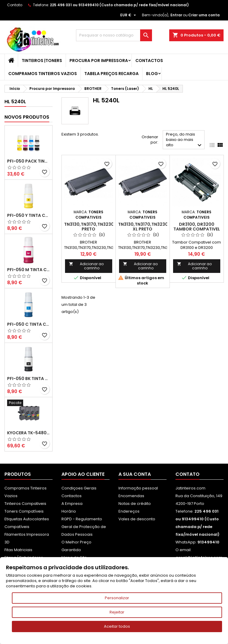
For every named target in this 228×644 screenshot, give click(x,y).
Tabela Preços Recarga (111, 74)
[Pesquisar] (114, 35)
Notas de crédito (135, 504)
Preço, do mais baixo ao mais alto (185, 140)
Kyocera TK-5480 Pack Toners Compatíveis (28, 433)
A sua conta (135, 474)
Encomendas (131, 496)
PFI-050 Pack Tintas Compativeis (28, 161)
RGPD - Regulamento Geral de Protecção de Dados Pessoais (84, 527)
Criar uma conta (204, 15)
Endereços (129, 511)
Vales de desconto (137, 519)
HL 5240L (15, 102)
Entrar (176, 15)
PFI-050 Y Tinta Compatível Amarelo (28, 215)
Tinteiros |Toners (42, 61)
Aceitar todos (117, 626)
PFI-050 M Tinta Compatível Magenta (28, 270)
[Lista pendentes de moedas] (129, 15)
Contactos (149, 61)
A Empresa (72, 504)
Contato (15, 5)
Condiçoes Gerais (79, 488)
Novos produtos (27, 117)
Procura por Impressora (99, 61)
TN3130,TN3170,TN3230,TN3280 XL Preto (152, 227)
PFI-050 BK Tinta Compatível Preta (28, 379)
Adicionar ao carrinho (86, 266)
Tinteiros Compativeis (25, 504)
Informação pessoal (138, 488)
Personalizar (117, 598)
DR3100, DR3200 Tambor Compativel (197, 227)
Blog (152, 74)
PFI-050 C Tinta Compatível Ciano (28, 324)
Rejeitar (117, 612)
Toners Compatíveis (24, 511)
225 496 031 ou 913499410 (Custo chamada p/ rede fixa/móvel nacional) (119, 5)
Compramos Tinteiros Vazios (43, 74)
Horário (69, 511)
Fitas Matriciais (18, 550)
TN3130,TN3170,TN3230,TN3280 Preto (98, 227)
